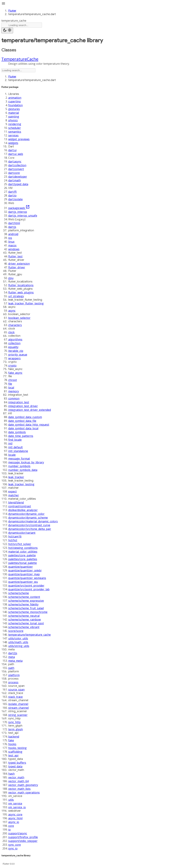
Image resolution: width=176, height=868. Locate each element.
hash (11, 774)
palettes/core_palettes (23, 559)
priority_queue (18, 355)
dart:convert (16, 169)
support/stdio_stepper (23, 841)
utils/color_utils (18, 638)
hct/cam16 (15, 536)
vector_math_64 (18, 781)
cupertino (15, 101)
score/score (16, 631)
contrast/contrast (20, 506)
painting (14, 117)
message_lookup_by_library (26, 462)
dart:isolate (15, 199)
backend (14, 737)
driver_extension (19, 264)
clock (11, 332)
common (14, 398)
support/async (18, 833)
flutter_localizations (21, 285)
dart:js (12, 227)
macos (12, 245)
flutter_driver (17, 267)
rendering (15, 124)
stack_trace (15, 697)
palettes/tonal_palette (23, 563)
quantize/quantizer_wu (23, 582)
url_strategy (16, 296)
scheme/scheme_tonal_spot (26, 623)
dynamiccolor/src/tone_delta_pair (30, 529)
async (12, 311)
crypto (12, 366)
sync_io (13, 848)
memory (14, 391)
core (11, 826)
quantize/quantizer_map (24, 574)
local (11, 387)
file (10, 384)
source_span (16, 690)
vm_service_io (17, 807)
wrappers (14, 358)
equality (13, 347)
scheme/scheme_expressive (26, 601)
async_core (15, 814)
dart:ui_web (16, 154)
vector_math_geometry (23, 785)
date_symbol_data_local (23, 428)
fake (11, 740)
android (13, 234)
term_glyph (16, 729)
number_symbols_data (23, 470)
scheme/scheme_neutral (24, 616)
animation (15, 98)
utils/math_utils (18, 642)
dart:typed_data (18, 184)
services (13, 135)
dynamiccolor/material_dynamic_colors (33, 521)
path (11, 668)
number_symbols (19, 466)
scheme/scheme (19, 593)
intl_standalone (18, 451)
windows (14, 249)
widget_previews (19, 139)
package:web (19, 208)
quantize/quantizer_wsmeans (27, 578)
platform (14, 675)
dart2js (13, 653)
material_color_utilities (23, 552)
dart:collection (17, 165)
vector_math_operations (24, 792)
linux (11, 242)
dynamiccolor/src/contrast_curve (29, 525)
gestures (14, 109)
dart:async (15, 161)
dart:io (12, 195)
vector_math (16, 777)
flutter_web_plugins (21, 292)
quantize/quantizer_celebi (25, 570)
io (9, 830)
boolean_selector (19, 318)
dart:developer (18, 177)
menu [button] (3, 3)
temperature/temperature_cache (29, 635)
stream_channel (18, 708)
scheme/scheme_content (24, 597)
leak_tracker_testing (21, 484)
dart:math (15, 180)
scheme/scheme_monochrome (28, 612)
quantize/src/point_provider (26, 586)
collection (14, 343)
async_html (15, 818)
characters (15, 325)
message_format (19, 459)
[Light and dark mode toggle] (7, 30)
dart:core (14, 173)
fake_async (15, 373)
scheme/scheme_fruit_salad (26, 608)
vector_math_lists (19, 789)
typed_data (15, 766)
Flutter (12, 11)
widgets (13, 143)
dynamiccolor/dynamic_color (26, 514)
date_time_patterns (21, 436)
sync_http (14, 722)
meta (12, 657)
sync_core (15, 845)
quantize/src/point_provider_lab (29, 589)
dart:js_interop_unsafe (23, 216)
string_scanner (18, 715)
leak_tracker (16, 477)
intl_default (15, 447)
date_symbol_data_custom (25, 417)
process (13, 682)
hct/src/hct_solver (20, 544)
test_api (13, 755)
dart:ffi (12, 192)
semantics (15, 132)
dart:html (14, 223)
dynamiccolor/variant (22, 533)
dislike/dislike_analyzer (23, 510)
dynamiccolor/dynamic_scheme (28, 518)
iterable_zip (16, 351)
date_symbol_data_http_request (29, 425)
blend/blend (16, 502)
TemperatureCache (20, 59)
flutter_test (15, 256)
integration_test (19, 402)
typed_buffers (17, 763)
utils (11, 800)
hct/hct (13, 540)
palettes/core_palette (22, 555)
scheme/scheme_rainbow (24, 620)
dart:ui (12, 150)
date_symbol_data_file (22, 421)
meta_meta (15, 661)
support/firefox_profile (23, 837)
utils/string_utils (19, 646)
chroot (13, 380)
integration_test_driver (23, 406)
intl (10, 443)
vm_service (15, 803)
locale (12, 455)
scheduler (15, 128)
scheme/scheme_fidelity (23, 604)
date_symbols (17, 432)
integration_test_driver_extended (30, 410)
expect (12, 491)
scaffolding (15, 752)
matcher (14, 495)
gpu (11, 278)
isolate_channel (18, 704)
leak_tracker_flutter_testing (26, 303)
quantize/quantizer (21, 567)
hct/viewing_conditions (23, 548)
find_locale (15, 440)
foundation (15, 105)
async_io (14, 822)
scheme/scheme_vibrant (24, 627)
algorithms (15, 339)
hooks (12, 744)
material (14, 113)
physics (13, 120)
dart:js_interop (18, 212)
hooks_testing (17, 748)
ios (10, 238)
